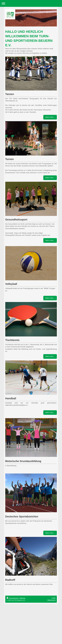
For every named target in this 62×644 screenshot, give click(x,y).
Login (54, 598)
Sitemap (22, 598)
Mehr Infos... (50, 117)
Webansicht (51, 600)
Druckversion (13, 598)
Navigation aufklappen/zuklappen (31, 3)
